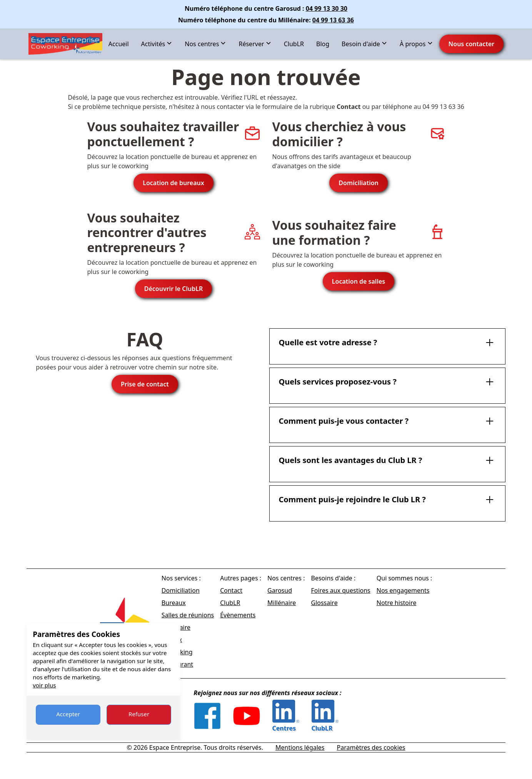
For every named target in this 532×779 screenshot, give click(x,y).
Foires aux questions (340, 590)
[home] (65, 44)
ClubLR (294, 44)
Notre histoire (397, 603)
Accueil (119, 44)
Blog (323, 44)
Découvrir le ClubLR (174, 289)
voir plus (44, 685)
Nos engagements (403, 590)
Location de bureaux (173, 183)
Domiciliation (359, 183)
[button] (157, 44)
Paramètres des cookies (371, 747)
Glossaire (324, 603)
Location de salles (359, 281)
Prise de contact (145, 384)
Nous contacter (472, 44)
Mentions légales (300, 747)
